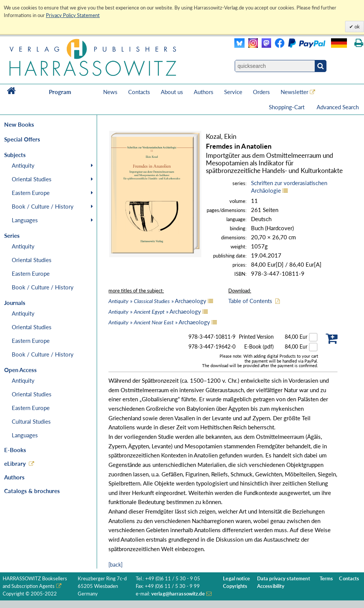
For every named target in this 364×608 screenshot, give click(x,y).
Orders (261, 92)
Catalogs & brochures (32, 491)
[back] (115, 565)
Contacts (139, 92)
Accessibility (271, 586)
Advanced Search (338, 107)
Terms (326, 579)
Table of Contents (250, 301)
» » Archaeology (157, 301)
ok (357, 27)
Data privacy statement (284, 579)
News (110, 92)
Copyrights (235, 586)
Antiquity (23, 165)
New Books (19, 124)
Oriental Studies (32, 179)
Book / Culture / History (43, 206)
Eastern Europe (31, 193)
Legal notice (236, 579)
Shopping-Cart (287, 107)
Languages (25, 220)
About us (172, 92)
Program (60, 92)
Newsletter (294, 92)
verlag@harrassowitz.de (178, 594)
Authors (204, 92)
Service (233, 92)
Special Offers (22, 139)
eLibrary (15, 463)
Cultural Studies (31, 421)
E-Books (15, 450)
